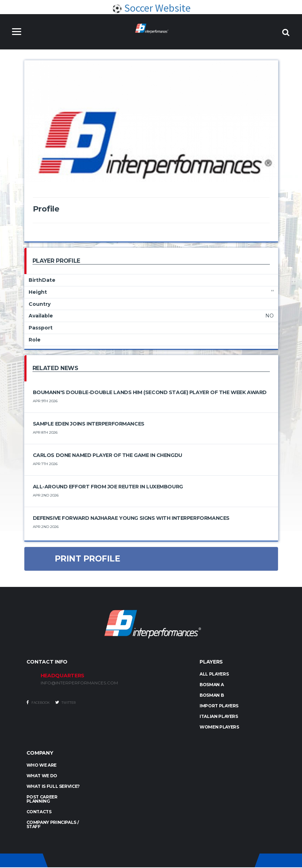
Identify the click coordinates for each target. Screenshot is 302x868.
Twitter (65, 703)
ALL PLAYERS (214, 675)
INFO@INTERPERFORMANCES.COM (79, 684)
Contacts (39, 812)
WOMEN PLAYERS (219, 728)
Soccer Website (151, 8)
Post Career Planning (42, 800)
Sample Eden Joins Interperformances (89, 424)
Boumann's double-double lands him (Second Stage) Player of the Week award (150, 393)
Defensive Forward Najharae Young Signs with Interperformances (131, 518)
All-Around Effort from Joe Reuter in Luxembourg (108, 487)
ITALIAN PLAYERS (219, 717)
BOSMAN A (212, 685)
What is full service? (53, 787)
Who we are (42, 766)
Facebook (38, 703)
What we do (42, 776)
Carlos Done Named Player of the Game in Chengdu (108, 456)
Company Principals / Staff (53, 825)
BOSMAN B (212, 696)
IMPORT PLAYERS (219, 706)
